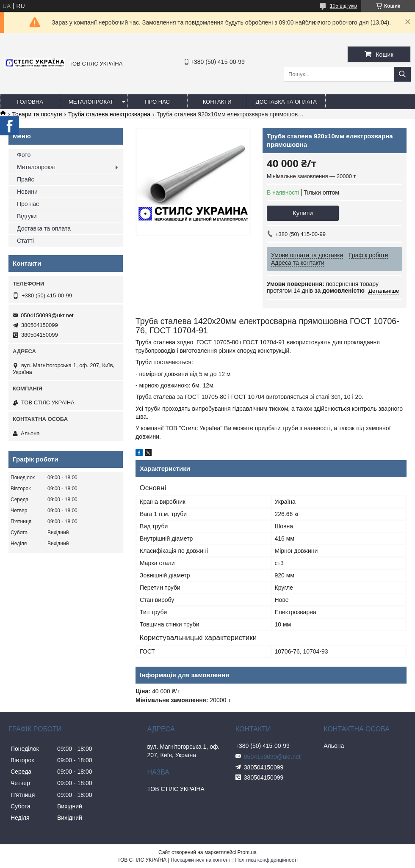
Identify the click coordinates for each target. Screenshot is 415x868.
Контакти (217, 102)
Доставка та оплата (286, 102)
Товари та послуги (37, 114)
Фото (24, 155)
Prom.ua (247, 852)
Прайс (25, 179)
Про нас (157, 102)
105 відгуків (343, 6)
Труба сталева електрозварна (109, 114)
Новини (27, 192)
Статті (25, 241)
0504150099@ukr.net (47, 315)
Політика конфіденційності (266, 860)
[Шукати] (402, 74)
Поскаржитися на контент (201, 860)
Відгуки (27, 216)
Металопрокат (91, 102)
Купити (303, 213)
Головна (30, 102)
